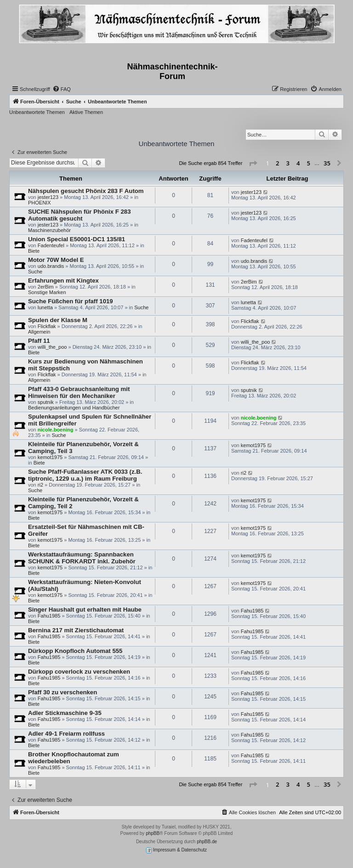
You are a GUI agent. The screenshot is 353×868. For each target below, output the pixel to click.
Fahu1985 (49, 616)
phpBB (153, 833)
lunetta (45, 307)
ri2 (40, 485)
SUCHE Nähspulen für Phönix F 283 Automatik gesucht (80, 215)
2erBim (46, 287)
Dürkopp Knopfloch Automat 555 (75, 651)
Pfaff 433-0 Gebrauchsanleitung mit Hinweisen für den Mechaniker (79, 392)
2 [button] (277, 163)
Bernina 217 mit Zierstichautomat (76, 630)
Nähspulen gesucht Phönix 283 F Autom (86, 191)
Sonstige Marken (47, 292)
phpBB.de (207, 842)
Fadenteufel (51, 245)
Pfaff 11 (39, 341)
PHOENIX (40, 203)
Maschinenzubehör (49, 230)
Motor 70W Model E (56, 260)
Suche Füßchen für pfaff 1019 (71, 301)
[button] (253, 164)
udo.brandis (51, 266)
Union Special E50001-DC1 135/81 (77, 239)
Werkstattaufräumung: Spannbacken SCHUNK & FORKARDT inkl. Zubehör (82, 558)
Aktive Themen (86, 112)
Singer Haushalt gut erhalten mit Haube (85, 610)
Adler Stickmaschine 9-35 (65, 713)
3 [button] (288, 163)
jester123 (48, 197)
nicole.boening (56, 430)
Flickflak (47, 326)
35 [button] (327, 163)
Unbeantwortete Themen (37, 112)
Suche (35, 272)
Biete (34, 251)
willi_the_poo (52, 347)
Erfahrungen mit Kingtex (63, 281)
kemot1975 (50, 457)
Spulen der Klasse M (58, 320)
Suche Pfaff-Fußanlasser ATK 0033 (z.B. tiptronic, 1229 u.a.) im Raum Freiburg (85, 475)
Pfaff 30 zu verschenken (63, 692)
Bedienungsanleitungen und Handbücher (74, 408)
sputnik (46, 402)
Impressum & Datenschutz (176, 850)
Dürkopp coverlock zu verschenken (79, 672)
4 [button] (298, 163)
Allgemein (39, 332)
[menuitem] (62, 89)
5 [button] (309, 163)
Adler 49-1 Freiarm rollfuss (66, 734)
